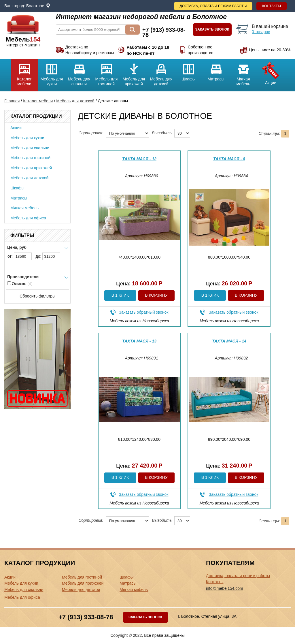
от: (20, 256)
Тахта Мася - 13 (139, 341)
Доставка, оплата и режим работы (213, 6)
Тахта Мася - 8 (229, 159)
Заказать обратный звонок (144, 312)
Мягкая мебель (243, 73)
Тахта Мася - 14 (229, 341)
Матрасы (216, 70)
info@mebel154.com (225, 588)
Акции (271, 72)
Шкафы (189, 70)
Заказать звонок (212, 29)
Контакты (272, 6)
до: (48, 256)
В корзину (156, 295)
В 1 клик (120, 295)
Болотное (35, 6)
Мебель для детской (161, 73)
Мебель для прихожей (134, 73)
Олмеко (20, 284)
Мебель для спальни (79, 73)
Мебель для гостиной (106, 73)
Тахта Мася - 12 (139, 159)
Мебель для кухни (52, 73)
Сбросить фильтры (37, 296)
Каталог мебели (24, 73)
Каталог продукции (36, 116)
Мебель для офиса (28, 218)
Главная (12, 101)
